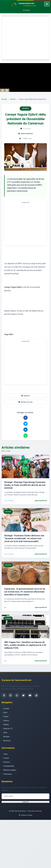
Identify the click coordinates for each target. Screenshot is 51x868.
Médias (6, 725)
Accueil (4, 99)
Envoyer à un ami (25, 402)
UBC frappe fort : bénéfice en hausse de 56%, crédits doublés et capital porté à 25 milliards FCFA (25, 645)
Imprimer (25, 396)
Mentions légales (10, 770)
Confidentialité (9, 766)
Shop (5, 733)
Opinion (6, 721)
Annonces (7, 741)
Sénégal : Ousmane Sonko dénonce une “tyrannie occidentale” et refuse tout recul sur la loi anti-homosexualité (24, 538)
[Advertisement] (20, 38)
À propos (7, 762)
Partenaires (8, 774)
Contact (6, 758)
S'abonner (25, 802)
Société (13, 99)
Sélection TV (8, 729)
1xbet (5, 754)
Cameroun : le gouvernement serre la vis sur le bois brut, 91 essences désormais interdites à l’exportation (25, 592)
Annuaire (6, 737)
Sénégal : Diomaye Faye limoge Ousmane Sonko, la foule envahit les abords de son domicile (25, 485)
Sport (5, 712)
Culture (6, 717)
